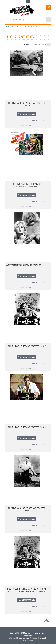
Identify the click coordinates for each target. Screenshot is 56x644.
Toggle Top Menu (28, 2)
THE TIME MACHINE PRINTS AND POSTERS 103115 (27, 104)
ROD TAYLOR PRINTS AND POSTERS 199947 (27, 346)
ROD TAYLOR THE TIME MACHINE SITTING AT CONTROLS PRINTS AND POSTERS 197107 (27, 590)
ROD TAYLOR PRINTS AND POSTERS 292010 (27, 427)
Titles (15, 27)
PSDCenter (28, 640)
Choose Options (28, 114)
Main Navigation (8, 20)
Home (8, 27)
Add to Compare (39, 121)
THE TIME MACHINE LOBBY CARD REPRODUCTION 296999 (27, 185)
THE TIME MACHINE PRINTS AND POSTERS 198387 (27, 509)
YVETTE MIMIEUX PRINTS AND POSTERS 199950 (27, 265)
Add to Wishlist (27, 126)
